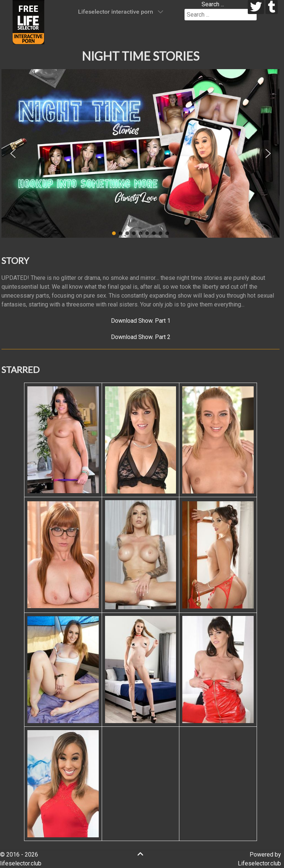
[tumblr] (272, 7)
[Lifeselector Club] (28, 22)
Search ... (213, 4)
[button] (13, 153)
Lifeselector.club (259, 863)
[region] (141, 153)
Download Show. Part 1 (141, 321)
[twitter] (256, 7)
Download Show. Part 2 (141, 337)
